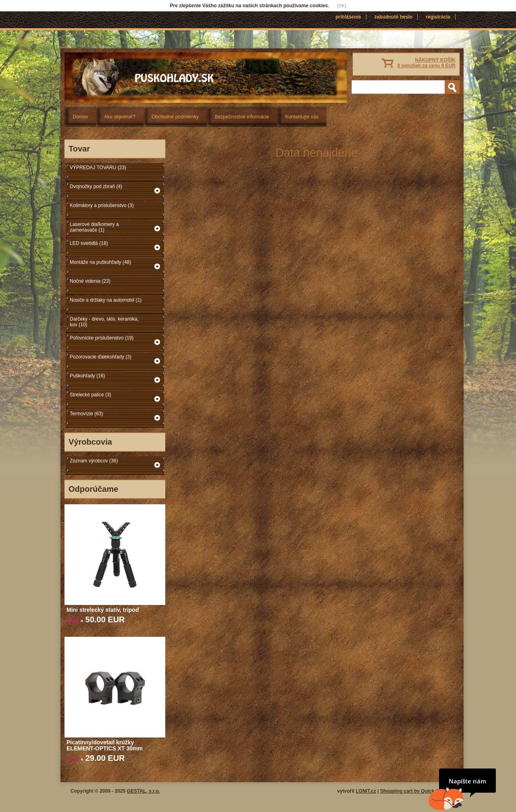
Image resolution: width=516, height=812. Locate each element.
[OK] (341, 6)
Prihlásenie (348, 17)
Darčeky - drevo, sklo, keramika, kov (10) (104, 322)
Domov (80, 117)
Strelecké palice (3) (91, 395)
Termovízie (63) (86, 414)
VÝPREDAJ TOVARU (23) (98, 168)
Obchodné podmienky (175, 117)
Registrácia (438, 17)
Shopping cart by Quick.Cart (413, 791)
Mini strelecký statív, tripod (103, 610)
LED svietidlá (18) (89, 243)
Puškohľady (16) (87, 376)
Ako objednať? (120, 117)
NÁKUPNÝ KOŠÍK (427, 63)
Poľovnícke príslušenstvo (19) (102, 338)
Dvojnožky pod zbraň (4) (96, 186)
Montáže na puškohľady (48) (100, 262)
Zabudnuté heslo (394, 17)
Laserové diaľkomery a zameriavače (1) (94, 227)
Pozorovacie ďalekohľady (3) (101, 357)
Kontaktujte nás (302, 117)
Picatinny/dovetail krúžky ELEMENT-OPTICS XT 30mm (105, 745)
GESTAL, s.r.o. (144, 791)
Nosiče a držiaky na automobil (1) (106, 300)
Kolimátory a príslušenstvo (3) (102, 205)
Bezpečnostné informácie (242, 117)
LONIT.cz (366, 791)
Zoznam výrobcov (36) (94, 461)
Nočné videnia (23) (90, 281)
